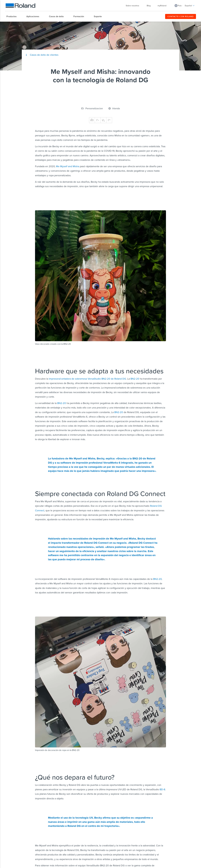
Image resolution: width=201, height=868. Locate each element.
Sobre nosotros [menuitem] (134, 6)
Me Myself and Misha (68, 166)
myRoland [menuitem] (162, 6)
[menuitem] (13, 16)
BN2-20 (135, 379)
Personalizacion (94, 108)
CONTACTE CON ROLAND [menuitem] (181, 16)
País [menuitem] (180, 6)
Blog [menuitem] (149, 6)
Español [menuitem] (190, 6)
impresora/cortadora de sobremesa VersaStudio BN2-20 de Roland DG (87, 379)
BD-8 (162, 789)
